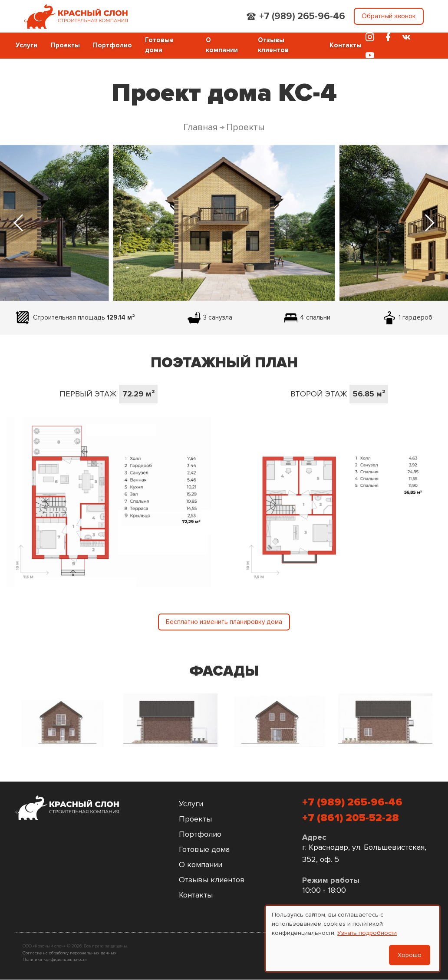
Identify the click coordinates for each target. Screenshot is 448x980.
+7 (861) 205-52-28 (351, 818)
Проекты (65, 45)
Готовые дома (159, 45)
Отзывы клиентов (273, 45)
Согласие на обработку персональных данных (69, 953)
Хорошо (410, 955)
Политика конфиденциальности (55, 959)
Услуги (26, 45)
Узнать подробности (367, 933)
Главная (200, 127)
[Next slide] (428, 223)
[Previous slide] (20, 223)
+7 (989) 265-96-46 (302, 16)
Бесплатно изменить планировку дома (224, 622)
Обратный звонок (389, 16)
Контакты (346, 45)
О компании (222, 45)
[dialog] (352, 939)
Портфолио (112, 45)
